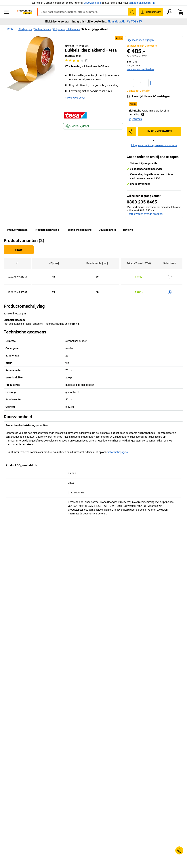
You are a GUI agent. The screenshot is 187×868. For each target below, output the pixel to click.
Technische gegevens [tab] (79, 230)
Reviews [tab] (128, 230)
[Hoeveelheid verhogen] (153, 83)
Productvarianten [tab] (17, 230)
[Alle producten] (6, 12)
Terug (8, 29)
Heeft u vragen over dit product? (145, 214)
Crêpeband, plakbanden (67, 29)
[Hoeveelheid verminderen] (129, 83)
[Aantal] (141, 83)
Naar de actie (117, 22)
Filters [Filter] (19, 250)
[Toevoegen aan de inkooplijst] (131, 131)
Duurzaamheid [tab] (107, 230)
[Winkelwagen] (181, 12)
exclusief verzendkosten (140, 69)
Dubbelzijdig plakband (95, 29)
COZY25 (134, 22)
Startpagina (25, 29)
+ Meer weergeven (75, 98)
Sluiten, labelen (43, 29)
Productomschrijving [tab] (47, 230)
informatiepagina (118, 452)
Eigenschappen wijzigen (140, 40)
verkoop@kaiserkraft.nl (142, 3)
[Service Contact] (179, 850)
